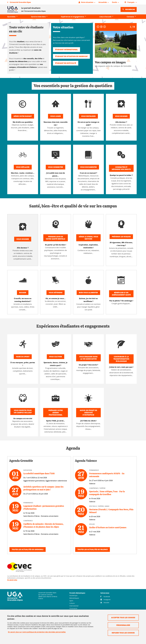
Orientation (73, 608)
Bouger (23, 293)
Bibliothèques (74, 598)
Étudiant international (66, 50)
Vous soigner (121, 116)
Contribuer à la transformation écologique (121, 359)
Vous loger (56, 116)
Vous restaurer (88, 116)
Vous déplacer (23, 167)
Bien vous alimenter (88, 293)
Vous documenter (88, 167)
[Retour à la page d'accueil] (13, 9)
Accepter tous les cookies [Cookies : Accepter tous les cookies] (123, 618)
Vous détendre (56, 293)
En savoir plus (12, 580)
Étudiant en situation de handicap (71, 56)
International (74, 606)
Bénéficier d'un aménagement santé (121, 294)
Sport (71, 601)
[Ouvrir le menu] (87, 2)
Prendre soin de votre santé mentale (56, 238)
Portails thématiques (77, 593)
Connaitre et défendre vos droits (121, 168)
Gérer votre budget (23, 116)
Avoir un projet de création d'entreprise (88, 413)
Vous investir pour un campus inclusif (23, 411)
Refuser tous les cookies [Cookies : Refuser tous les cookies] (123, 633)
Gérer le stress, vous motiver (88, 238)
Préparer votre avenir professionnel (56, 413)
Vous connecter (56, 167)
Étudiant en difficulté (66, 63)
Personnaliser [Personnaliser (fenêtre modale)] (123, 625)
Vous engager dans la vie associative (88, 358)
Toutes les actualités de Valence (93, 549)
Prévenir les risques (121, 237)
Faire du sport (23, 357)
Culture (72, 603)
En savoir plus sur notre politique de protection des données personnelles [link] (37, 632)
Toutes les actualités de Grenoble (28, 549)
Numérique (73, 596)
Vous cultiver (56, 357)
